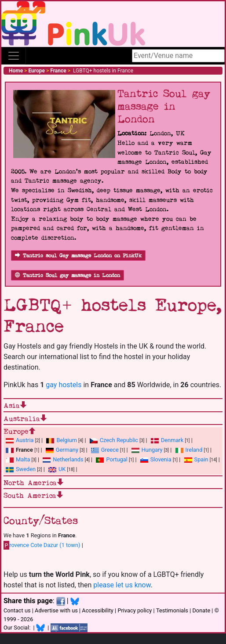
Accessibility (98, 610)
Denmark (172, 440)
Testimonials (172, 610)
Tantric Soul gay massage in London (67, 275)
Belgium (66, 440)
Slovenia (161, 459)
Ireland (194, 450)
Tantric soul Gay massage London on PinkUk (78, 256)
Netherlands (68, 459)
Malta (23, 459)
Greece (110, 450)
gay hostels (64, 385)
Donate (201, 610)
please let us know (122, 585)
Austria (25, 440)
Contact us (17, 610)
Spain (201, 459)
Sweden (26, 469)
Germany (67, 450)
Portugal (117, 459)
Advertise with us (56, 610)
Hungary (152, 450)
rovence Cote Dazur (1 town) (42, 545)
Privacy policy (135, 610)
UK (62, 469)
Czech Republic (119, 440)
